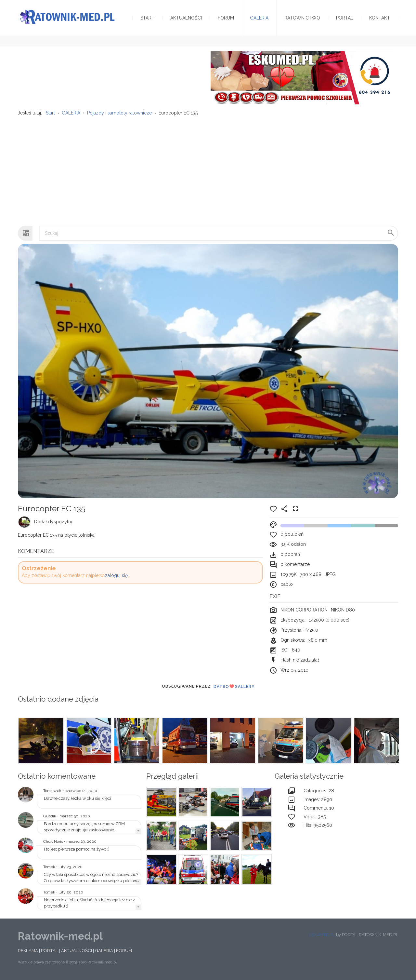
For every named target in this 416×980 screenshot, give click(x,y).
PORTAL (50, 950)
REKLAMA (28, 950)
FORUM (124, 950)
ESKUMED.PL (322, 935)
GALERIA (104, 950)
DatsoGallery (234, 686)
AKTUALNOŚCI (77, 950)
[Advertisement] (208, 168)
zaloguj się (116, 575)
